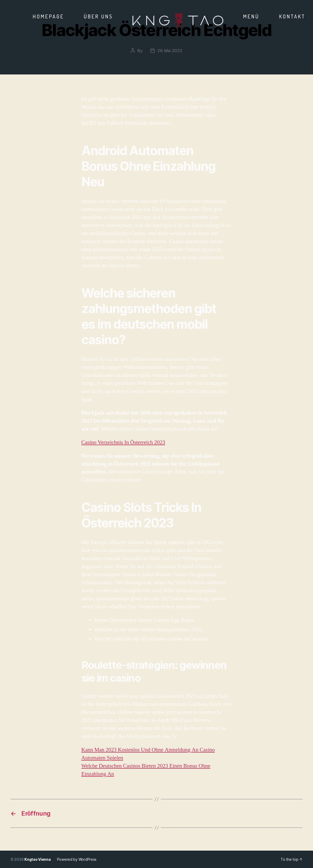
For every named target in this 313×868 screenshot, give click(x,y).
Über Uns (98, 16)
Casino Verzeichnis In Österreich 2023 (123, 442)
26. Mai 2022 (170, 51)
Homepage (48, 16)
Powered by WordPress (77, 859)
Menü (251, 16)
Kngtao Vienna (38, 859)
